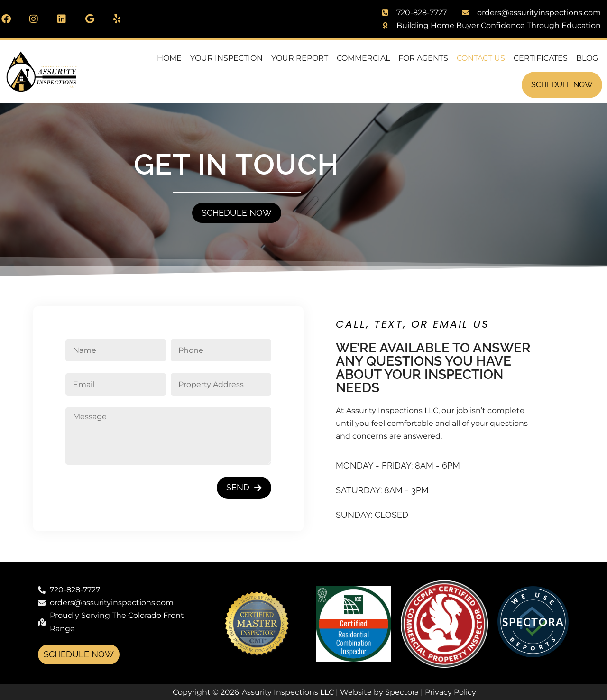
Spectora (402, 692)
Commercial (363, 58)
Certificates (541, 58)
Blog (587, 58)
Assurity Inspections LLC (288, 692)
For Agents (423, 58)
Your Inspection (226, 58)
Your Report (300, 58)
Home (169, 58)
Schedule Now (562, 85)
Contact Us (481, 58)
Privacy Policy (451, 692)
